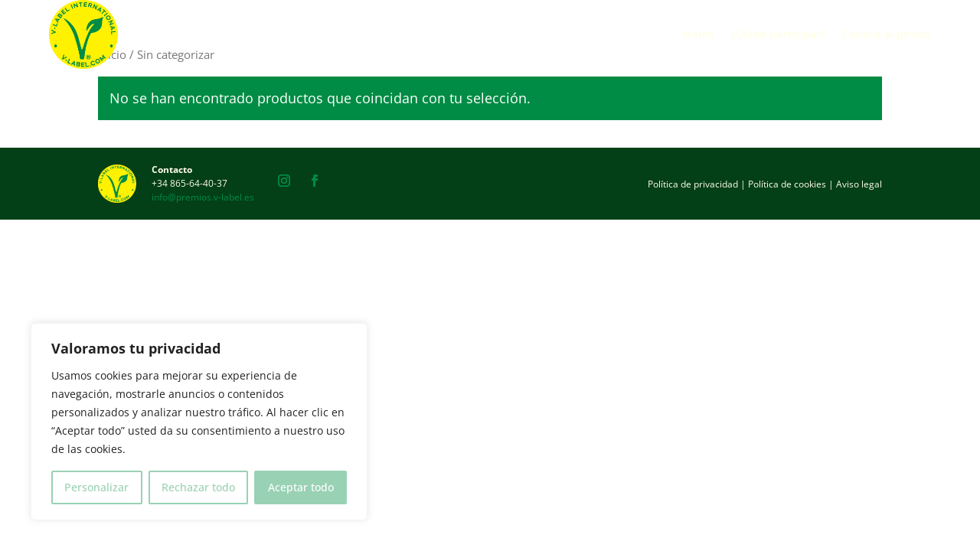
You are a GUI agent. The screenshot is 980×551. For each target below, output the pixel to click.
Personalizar (96, 487)
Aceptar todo (301, 487)
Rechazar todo (198, 487)
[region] (199, 422)
